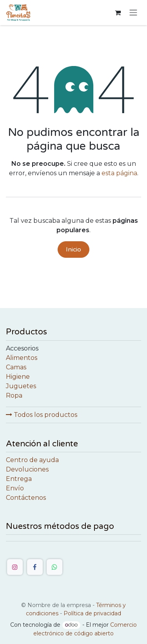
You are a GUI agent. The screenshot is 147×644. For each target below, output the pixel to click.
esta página (119, 173)
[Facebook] (35, 567)
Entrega (19, 479)
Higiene (18, 377)
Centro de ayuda (32, 460)
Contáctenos (26, 498)
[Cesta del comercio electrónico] (118, 13)
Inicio (73, 250)
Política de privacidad (92, 613)
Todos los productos (42, 415)
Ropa (14, 395)
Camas (16, 367)
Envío (15, 488)
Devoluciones (27, 469)
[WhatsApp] (54, 567)
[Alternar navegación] (133, 13)
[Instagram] (15, 567)
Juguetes (21, 386)
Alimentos (22, 358)
